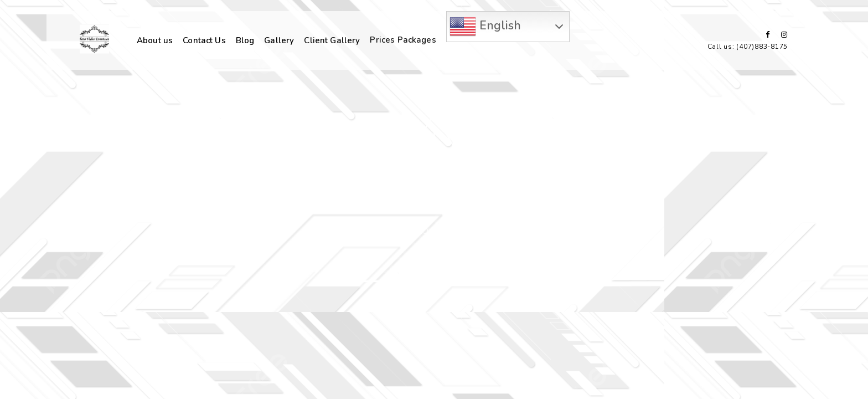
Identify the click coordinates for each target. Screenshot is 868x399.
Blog (245, 40)
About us (155, 40)
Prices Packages (403, 39)
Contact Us (204, 40)
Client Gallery (332, 39)
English (485, 27)
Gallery (279, 40)
